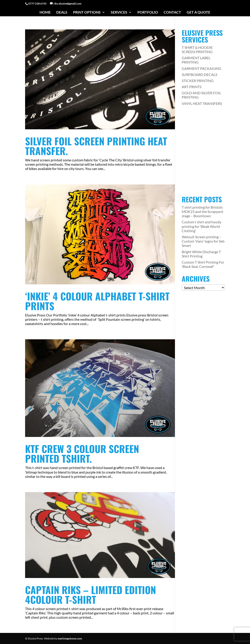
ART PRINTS (192, 87)
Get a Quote (198, 12)
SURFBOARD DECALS (199, 74)
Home (45, 12)
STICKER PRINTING (198, 81)
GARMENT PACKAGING (202, 68)
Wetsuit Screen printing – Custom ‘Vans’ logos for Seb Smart (203, 241)
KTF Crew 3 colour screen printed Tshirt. (82, 453)
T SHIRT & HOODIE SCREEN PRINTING (197, 50)
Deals (62, 12)
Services (119, 12)
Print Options (87, 12)
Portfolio (148, 12)
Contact (172, 12)
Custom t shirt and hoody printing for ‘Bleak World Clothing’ (202, 226)
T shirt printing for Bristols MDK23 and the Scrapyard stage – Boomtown (202, 211)
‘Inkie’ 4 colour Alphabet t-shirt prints (97, 301)
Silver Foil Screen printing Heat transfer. (96, 146)
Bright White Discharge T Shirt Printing (201, 254)
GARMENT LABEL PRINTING (196, 60)
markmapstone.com (70, 638)
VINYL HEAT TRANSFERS (202, 103)
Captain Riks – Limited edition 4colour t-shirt (91, 594)
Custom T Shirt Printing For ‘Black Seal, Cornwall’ (203, 264)
